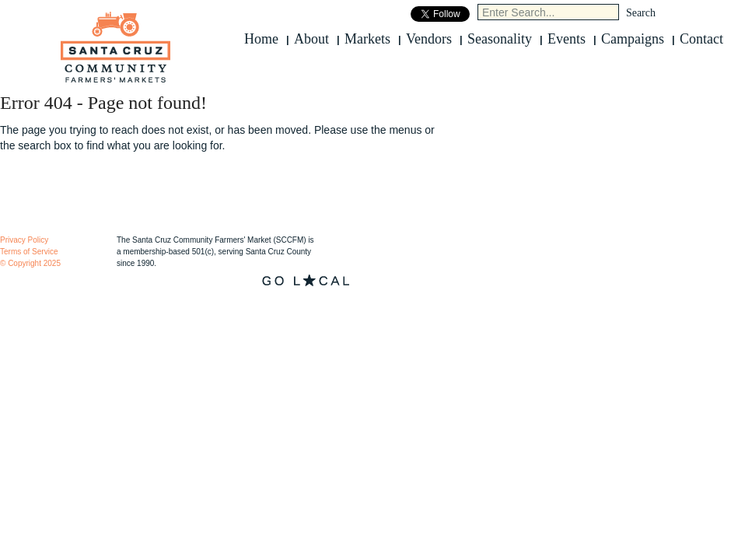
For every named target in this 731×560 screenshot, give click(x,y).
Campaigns (633, 39)
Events (567, 39)
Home (261, 39)
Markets (367, 39)
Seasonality (500, 39)
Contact (701, 39)
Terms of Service (29, 252)
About (311, 39)
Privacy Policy (24, 240)
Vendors (429, 39)
